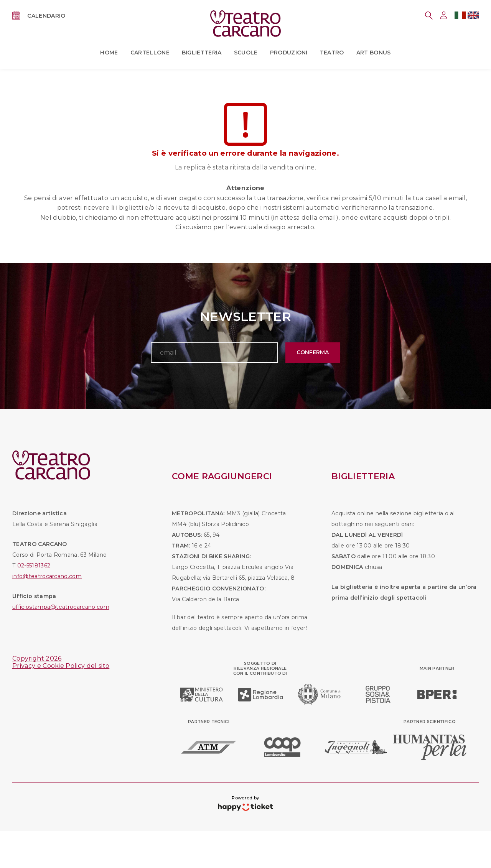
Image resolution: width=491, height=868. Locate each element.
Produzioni (289, 53)
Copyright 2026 (37, 658)
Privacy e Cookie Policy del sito (61, 666)
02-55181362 (34, 566)
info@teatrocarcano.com (47, 576)
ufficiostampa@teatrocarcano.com (61, 607)
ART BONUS (374, 53)
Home (109, 53)
